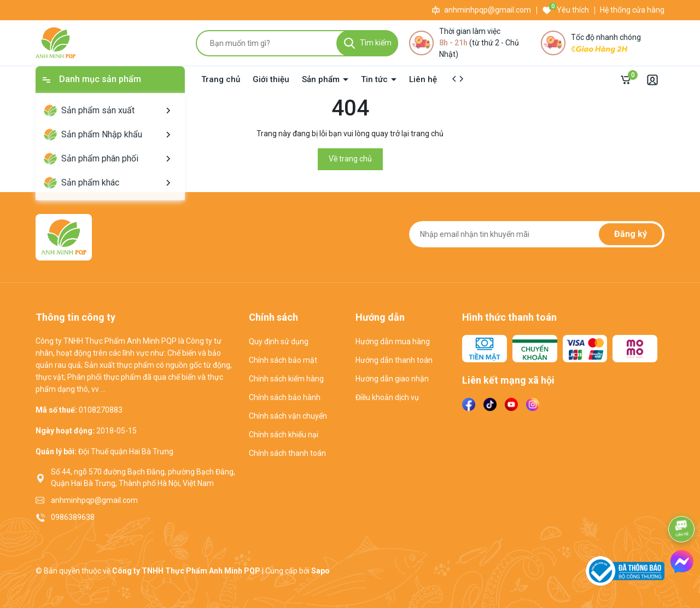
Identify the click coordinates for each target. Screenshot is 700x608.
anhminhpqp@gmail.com (488, 10)
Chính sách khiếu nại (284, 435)
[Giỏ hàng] (628, 80)
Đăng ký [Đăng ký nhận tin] (631, 234)
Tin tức (375, 79)
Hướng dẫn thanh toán (394, 360)
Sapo (320, 571)
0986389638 (73, 517)
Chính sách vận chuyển (288, 416)
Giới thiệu (271, 79)
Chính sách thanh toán (287, 453)
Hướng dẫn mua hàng (393, 341)
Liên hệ (423, 79)
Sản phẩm (322, 79)
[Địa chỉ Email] (537, 234)
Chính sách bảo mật (283, 360)
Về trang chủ (350, 159)
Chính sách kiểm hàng (286, 379)
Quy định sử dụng (279, 341)
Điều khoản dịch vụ (387, 397)
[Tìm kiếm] (367, 43)
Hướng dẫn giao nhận (392, 379)
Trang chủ (221, 79)
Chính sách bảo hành (285, 397)
